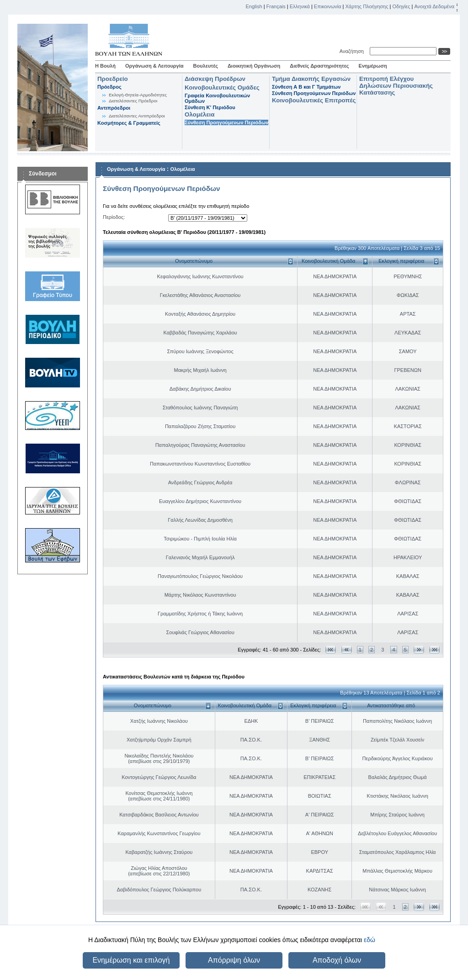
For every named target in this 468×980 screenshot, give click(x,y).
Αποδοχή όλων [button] (337, 960)
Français (276, 6)
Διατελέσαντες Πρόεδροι (133, 101)
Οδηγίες (401, 6)
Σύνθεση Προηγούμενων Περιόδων (226, 122)
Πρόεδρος (109, 87)
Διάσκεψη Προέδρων (215, 79)
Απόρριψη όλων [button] (234, 960)
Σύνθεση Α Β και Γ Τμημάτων (306, 87)
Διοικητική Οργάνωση (254, 66)
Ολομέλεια (199, 114)
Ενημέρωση (373, 66)
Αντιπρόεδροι (114, 108)
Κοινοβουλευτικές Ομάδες (222, 87)
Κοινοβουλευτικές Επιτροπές (314, 100)
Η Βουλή (105, 66)
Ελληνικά (300, 6)
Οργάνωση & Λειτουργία (154, 66)
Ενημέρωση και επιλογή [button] (131, 960)
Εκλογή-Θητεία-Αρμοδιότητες (138, 95)
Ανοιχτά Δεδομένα (434, 6)
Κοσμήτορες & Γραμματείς (129, 123)
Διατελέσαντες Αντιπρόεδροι (137, 116)
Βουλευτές (206, 66)
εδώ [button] (370, 940)
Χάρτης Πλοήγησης (367, 6)
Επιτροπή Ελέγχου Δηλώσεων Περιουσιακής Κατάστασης (396, 86)
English (254, 6)
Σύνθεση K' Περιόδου (210, 107)
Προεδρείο (113, 79)
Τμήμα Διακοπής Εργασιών (311, 79)
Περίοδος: (114, 217)
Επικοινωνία (328, 6)
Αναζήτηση (353, 51)
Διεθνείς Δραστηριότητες (319, 66)
